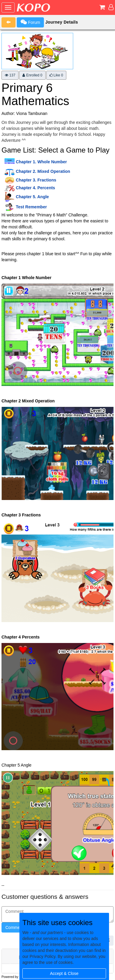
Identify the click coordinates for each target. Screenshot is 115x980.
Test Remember (31, 207)
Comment (14, 927)
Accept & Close (64, 973)
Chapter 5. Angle (32, 197)
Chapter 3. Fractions (36, 180)
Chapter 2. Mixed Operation (43, 171)
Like (56, 75)
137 (10, 75)
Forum (30, 22)
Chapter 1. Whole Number (41, 162)
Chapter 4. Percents (36, 188)
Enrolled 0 (32, 75)
